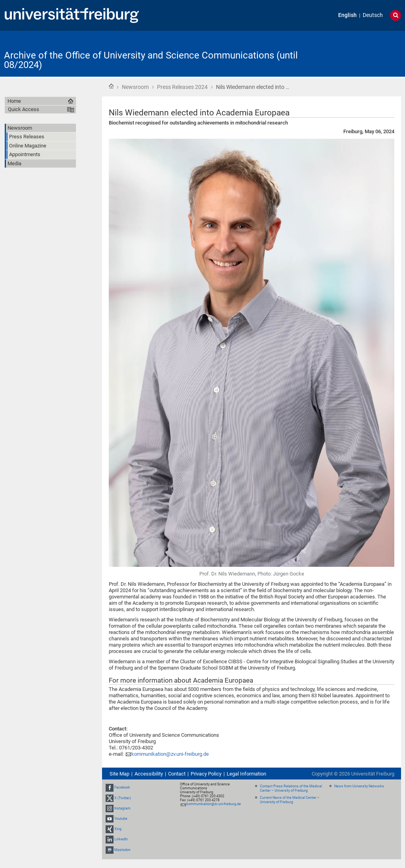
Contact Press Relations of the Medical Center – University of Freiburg (291, 788)
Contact (177, 774)
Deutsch (373, 15)
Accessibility (149, 774)
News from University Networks (359, 786)
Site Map (119, 774)
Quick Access (24, 109)
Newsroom (135, 87)
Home (111, 86)
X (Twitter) (123, 798)
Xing (118, 829)
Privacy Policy (206, 774)
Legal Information (246, 774)
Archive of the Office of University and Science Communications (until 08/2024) (151, 60)
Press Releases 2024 (182, 87)
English (347, 15)
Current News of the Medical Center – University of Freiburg (290, 800)
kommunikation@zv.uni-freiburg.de (170, 754)
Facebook (122, 787)
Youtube (121, 819)
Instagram (122, 808)
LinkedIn (121, 840)
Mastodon (122, 850)
